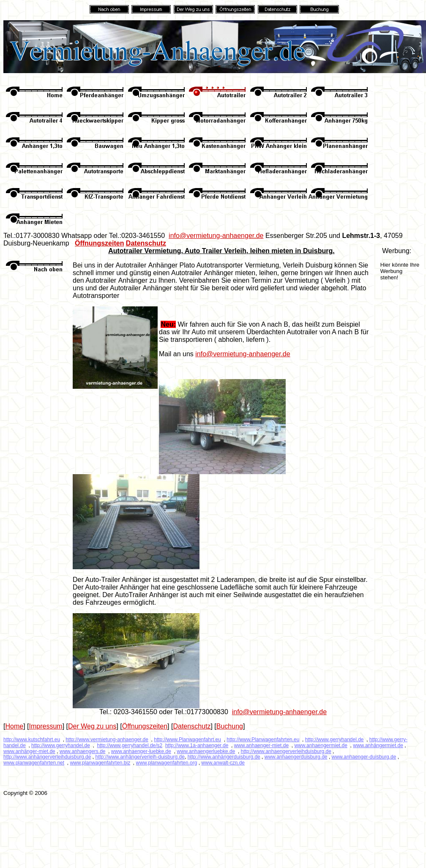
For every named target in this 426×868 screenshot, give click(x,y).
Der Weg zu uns (92, 726)
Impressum (46, 726)
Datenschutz (146, 243)
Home (14, 726)
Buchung (230, 726)
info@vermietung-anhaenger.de (216, 236)
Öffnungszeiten (99, 243)
